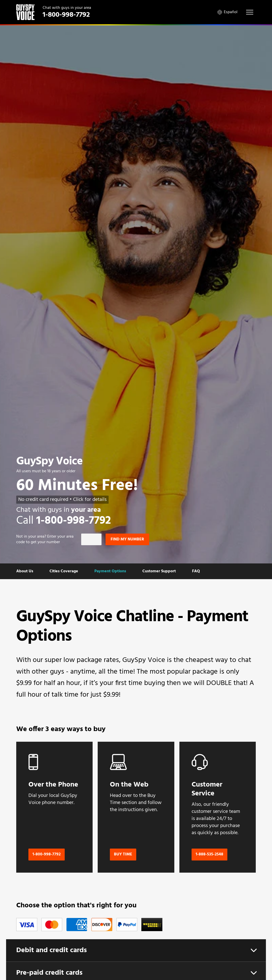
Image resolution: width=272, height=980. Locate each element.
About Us (25, 571)
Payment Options (110, 571)
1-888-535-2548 (209, 854)
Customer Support (159, 571)
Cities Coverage (64, 571)
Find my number (127, 539)
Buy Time (123, 854)
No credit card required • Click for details (62, 500)
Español (227, 12)
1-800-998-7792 (47, 854)
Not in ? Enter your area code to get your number (45, 540)
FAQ (196, 571)
